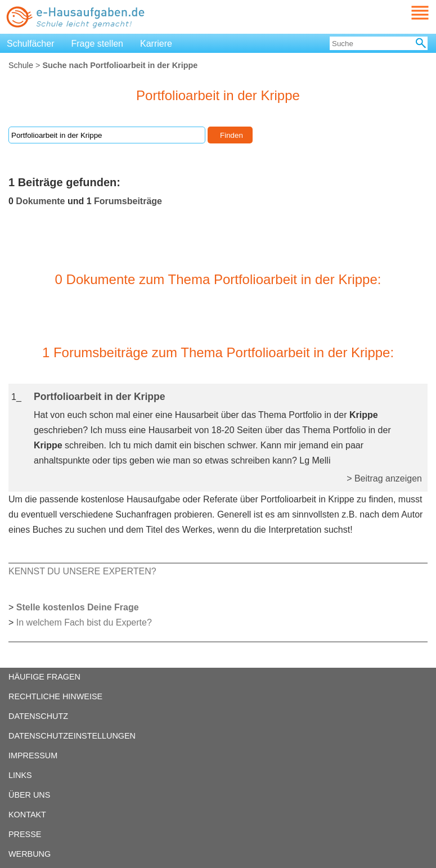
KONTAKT (27, 815)
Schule (21, 65)
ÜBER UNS (29, 795)
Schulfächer (31, 44)
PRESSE (25, 834)
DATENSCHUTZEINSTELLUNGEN (72, 736)
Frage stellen (98, 44)
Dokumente (40, 201)
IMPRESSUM (33, 755)
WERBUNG (30, 854)
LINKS (20, 775)
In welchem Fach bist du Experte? (84, 622)
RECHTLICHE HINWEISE (55, 696)
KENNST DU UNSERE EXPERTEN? (82, 571)
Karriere (156, 44)
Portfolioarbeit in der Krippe (100, 397)
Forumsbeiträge (128, 201)
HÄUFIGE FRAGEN (44, 677)
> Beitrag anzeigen (384, 478)
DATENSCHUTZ (38, 716)
